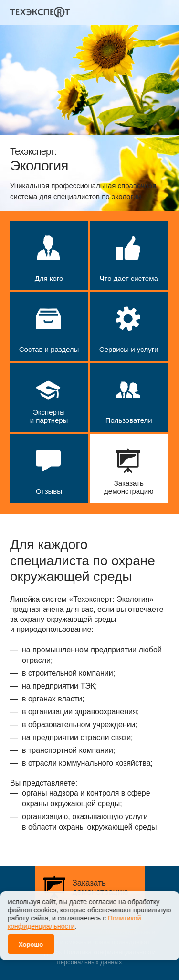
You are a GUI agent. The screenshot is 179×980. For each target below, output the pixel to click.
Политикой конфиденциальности (74, 918)
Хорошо (31, 940)
